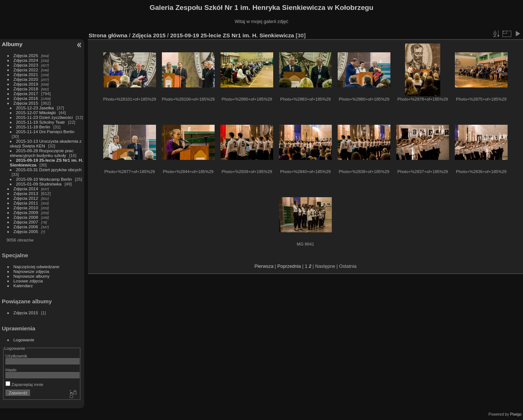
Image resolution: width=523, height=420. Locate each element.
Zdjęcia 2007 (26, 222)
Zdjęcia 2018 (26, 89)
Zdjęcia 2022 (26, 70)
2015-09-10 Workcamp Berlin (45, 179)
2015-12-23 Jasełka (35, 108)
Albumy (12, 44)
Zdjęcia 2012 (26, 198)
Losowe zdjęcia (28, 281)
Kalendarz (23, 286)
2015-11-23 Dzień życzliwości (44, 117)
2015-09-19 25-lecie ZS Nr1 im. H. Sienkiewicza (233, 35)
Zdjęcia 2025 (26, 55)
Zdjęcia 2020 (26, 79)
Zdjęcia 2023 (26, 65)
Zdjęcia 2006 (26, 227)
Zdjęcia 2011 (26, 203)
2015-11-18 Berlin (33, 127)
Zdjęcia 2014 (26, 189)
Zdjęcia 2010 (26, 208)
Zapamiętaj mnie (24, 384)
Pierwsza (264, 266)
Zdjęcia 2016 (26, 98)
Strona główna (108, 35)
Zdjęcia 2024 (26, 60)
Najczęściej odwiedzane (37, 267)
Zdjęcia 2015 (26, 103)
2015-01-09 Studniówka (40, 184)
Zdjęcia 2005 (26, 231)
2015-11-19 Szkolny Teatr (41, 122)
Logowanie (24, 340)
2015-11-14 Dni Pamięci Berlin (45, 132)
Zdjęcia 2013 (26, 193)
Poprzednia (289, 266)
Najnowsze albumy (32, 276)
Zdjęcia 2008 (26, 217)
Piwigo (516, 414)
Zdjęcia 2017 (26, 93)
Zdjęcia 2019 (26, 84)
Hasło (11, 370)
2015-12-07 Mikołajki (36, 112)
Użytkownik (16, 356)
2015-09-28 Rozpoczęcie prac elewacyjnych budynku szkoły (42, 153)
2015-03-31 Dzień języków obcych (49, 170)
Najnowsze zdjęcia (31, 271)
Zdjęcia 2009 (26, 212)
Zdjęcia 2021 (26, 74)
